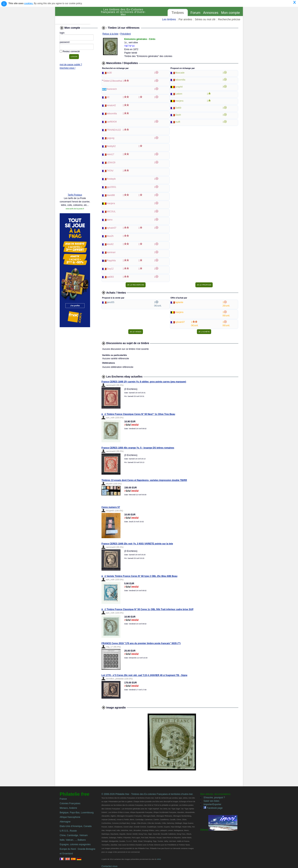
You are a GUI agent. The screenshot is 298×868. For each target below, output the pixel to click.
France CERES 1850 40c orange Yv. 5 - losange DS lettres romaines (138, 448)
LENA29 (111, 163)
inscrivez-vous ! (68, 68)
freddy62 (111, 146)
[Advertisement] (75, 132)
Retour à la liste (110, 34)
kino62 (110, 244)
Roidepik (111, 179)
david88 (111, 195)
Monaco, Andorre (68, 808)
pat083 (110, 277)
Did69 (178, 108)
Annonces (211, 13)
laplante (179, 302)
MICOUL (111, 212)
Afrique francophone (70, 817)
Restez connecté (71, 51)
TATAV (110, 171)
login (62, 33)
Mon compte (230, 13)
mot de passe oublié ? (71, 65)
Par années (185, 19)
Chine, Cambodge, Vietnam (74, 835)
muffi (178, 122)
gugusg (111, 138)
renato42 (111, 105)
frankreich (112, 89)
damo (110, 220)
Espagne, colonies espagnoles (75, 844)
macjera (111, 203)
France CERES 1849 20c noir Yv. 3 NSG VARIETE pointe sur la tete (137, 544)
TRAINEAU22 (114, 130)
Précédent (126, 34)
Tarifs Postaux (75, 195)
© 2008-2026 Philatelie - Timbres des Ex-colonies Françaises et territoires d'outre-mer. (147, 794)
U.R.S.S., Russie (68, 831)
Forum (195, 13)
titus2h (110, 236)
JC (108, 97)
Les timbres (169, 19)
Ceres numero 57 (111, 507)
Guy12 (110, 269)
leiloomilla (112, 114)
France (63, 799)
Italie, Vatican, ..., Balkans (73, 840)
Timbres (178, 13)
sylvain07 (112, 228)
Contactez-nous (109, 866)
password (65, 42)
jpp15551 (111, 187)
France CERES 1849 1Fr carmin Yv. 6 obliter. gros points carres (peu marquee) (144, 382)
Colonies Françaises (70, 803)
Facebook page (213, 808)
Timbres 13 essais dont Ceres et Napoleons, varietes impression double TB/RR (144, 480)
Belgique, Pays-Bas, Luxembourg (77, 813)
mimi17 (111, 154)
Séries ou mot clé (205, 19)
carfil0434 (112, 122)
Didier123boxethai (113, 81)
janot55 (111, 302)
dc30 (109, 73)
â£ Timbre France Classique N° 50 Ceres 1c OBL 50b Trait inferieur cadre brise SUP (147, 609)
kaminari (111, 252)
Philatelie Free (77, 16)
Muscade (180, 73)
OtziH (178, 115)
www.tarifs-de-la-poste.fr (75, 209)
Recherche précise (229, 19)
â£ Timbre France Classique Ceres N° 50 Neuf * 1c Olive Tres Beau (138, 414)
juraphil (179, 87)
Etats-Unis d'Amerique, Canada (76, 826)
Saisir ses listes (211, 801)
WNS (159, 859)
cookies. (29, 3)
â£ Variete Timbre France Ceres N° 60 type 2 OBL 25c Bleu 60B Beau (139, 576)
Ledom (179, 94)
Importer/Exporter (212, 804)
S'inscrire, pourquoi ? (214, 798)
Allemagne (65, 822)
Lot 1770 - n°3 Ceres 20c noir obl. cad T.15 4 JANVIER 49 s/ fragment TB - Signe (144, 675)
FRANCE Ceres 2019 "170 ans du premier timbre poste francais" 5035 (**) (141, 643)
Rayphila (111, 261)
